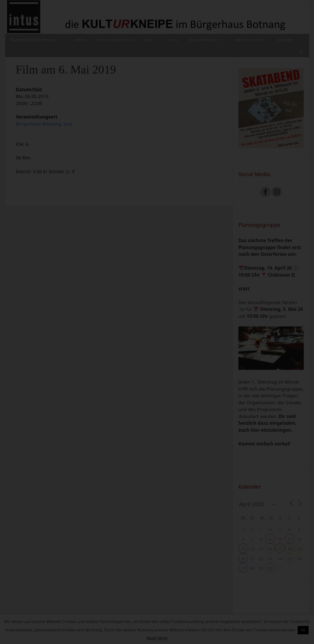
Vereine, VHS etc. (251, 40)
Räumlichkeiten (209, 40)
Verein (80, 40)
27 (243, 568)
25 (289, 559)
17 (280, 549)
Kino (174, 40)
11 (289, 539)
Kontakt (290, 40)
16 (270, 549)
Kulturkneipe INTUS (116, 40)
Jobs (155, 40)
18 (289, 549)
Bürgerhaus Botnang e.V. (40, 40)
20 (243, 559)
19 (299, 549)
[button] (301, 51)
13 (243, 549)
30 (270, 568)
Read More (157, 638)
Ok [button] (303, 630)
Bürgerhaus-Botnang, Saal (44, 124)
